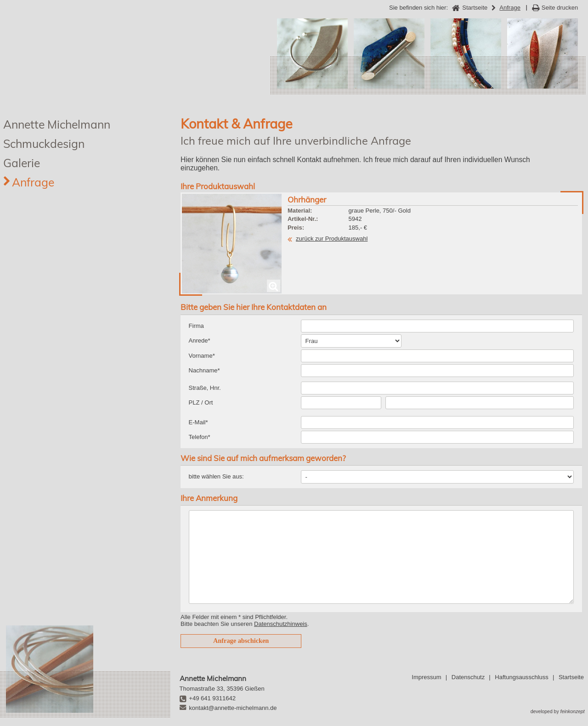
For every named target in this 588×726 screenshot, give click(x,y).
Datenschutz (468, 677)
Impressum (426, 677)
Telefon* (200, 437)
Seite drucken (560, 8)
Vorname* (202, 356)
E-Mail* (198, 422)
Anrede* (200, 340)
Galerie (22, 163)
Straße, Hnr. (205, 388)
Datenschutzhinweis (281, 624)
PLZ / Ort (201, 402)
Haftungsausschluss (521, 677)
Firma (196, 326)
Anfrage (33, 182)
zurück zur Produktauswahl (332, 239)
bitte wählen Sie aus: (216, 476)
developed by (558, 712)
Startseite (571, 677)
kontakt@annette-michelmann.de (233, 708)
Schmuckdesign (44, 144)
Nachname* (204, 370)
